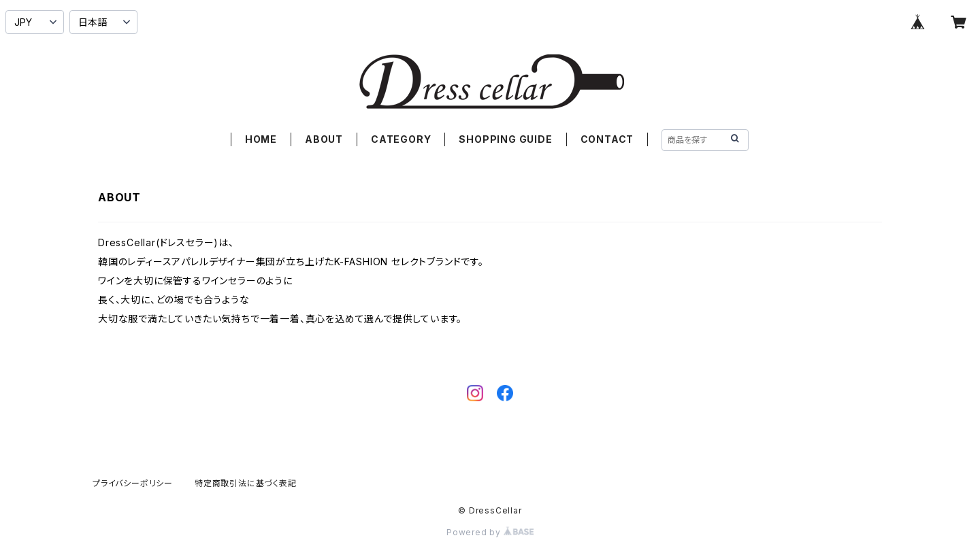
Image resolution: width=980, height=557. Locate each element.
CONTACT (607, 139)
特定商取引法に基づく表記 (246, 483)
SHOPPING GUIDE (505, 139)
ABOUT (324, 139)
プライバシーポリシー (133, 483)
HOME (261, 139)
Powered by (490, 532)
